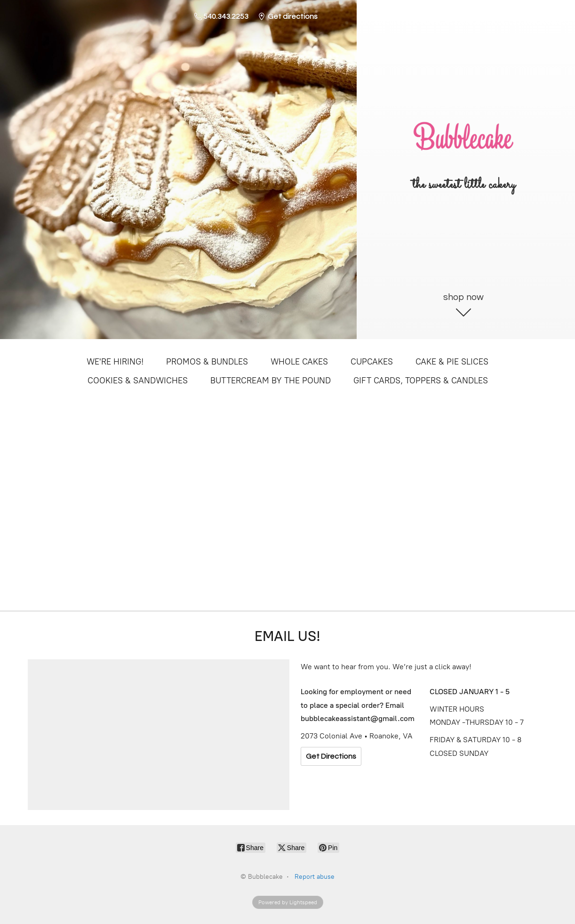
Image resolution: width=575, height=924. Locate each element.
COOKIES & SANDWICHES (138, 381)
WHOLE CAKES (299, 362)
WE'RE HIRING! (115, 362)
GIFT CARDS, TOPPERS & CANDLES (421, 381)
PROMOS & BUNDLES (207, 362)
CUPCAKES (372, 362)
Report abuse (315, 877)
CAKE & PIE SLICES (452, 362)
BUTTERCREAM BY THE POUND (271, 381)
